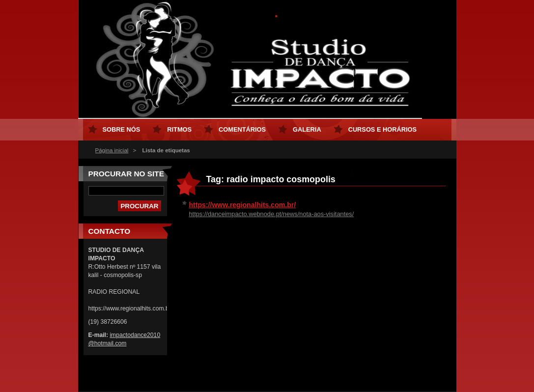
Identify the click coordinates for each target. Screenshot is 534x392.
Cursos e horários (382, 129)
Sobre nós (122, 129)
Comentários (242, 129)
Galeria (307, 129)
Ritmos (179, 129)
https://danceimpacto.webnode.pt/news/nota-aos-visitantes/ (272, 214)
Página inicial (112, 150)
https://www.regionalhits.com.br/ (243, 205)
